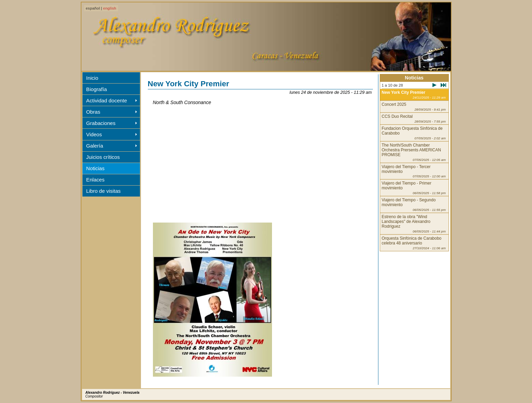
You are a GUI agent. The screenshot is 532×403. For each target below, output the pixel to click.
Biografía (96, 89)
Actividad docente (107, 100)
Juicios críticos (103, 157)
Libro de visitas (103, 191)
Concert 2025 (414, 107)
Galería (95, 146)
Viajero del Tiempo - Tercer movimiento (414, 171)
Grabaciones (101, 123)
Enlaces (95, 180)
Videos (94, 134)
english (110, 8)
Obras (93, 112)
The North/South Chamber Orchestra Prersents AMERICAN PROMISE (414, 152)
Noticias (95, 168)
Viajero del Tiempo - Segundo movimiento (414, 205)
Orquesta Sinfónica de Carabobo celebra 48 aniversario (414, 243)
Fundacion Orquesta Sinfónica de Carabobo (414, 133)
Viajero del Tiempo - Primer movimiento (414, 188)
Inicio (92, 78)
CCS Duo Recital (414, 119)
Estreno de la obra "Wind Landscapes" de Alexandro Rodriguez (414, 224)
